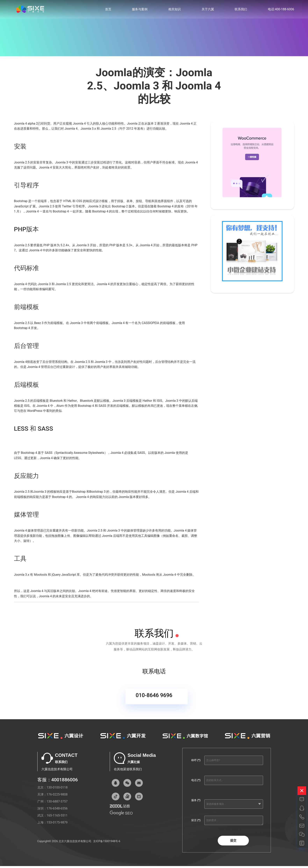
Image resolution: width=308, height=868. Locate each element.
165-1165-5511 (57, 818)
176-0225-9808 (57, 797)
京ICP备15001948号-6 (107, 844)
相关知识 (175, 10)
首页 (108, 10)
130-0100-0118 (57, 790)
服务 (196, 803)
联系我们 (241, 10)
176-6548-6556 (57, 811)
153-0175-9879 (57, 825)
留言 (196, 823)
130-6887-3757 (57, 804)
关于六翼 (208, 10)
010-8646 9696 (154, 698)
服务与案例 (140, 10)
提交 (233, 843)
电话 (196, 783)
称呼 (196, 763)
